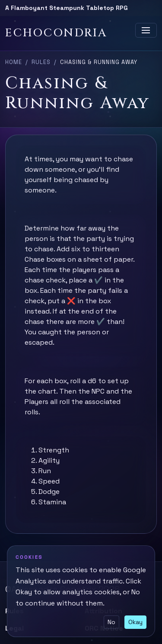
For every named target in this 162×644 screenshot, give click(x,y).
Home (14, 62)
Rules (41, 62)
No (111, 622)
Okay (135, 622)
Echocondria (56, 33)
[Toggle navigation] (146, 30)
